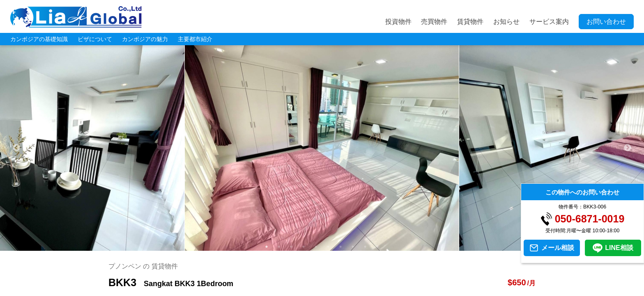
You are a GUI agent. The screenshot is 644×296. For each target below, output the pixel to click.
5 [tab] (316, 247)
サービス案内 (549, 22)
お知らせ (506, 22)
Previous (16, 148)
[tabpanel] (322, 148)
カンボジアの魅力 (145, 39)
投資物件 (398, 22)
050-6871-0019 (590, 219)
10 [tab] (377, 247)
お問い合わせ (606, 22)
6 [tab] (328, 247)
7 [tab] (340, 247)
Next (628, 148)
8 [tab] (353, 247)
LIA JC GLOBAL (76, 17)
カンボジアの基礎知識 (39, 39)
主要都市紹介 (195, 39)
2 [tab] (279, 247)
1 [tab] (267, 247)
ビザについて (95, 39)
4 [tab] (304, 247)
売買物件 (434, 22)
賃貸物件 (470, 22)
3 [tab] (291, 247)
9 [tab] (365, 247)
